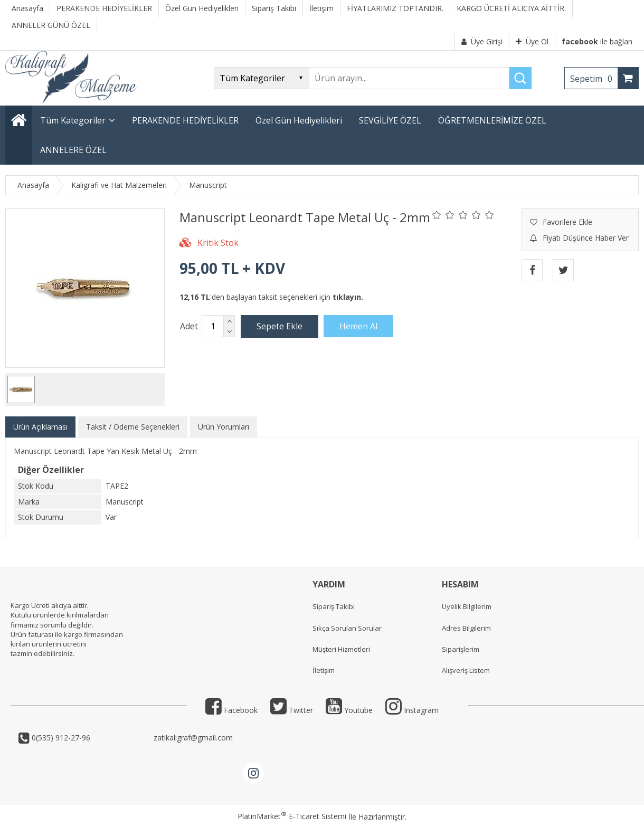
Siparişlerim (461, 649)
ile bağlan (597, 41)
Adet (189, 326)
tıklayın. (348, 297)
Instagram (412, 710)
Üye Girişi (482, 41)
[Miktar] (213, 326)
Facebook (231, 710)
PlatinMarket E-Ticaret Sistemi (292, 816)
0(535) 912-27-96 (91, 738)
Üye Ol (532, 41)
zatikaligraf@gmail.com (192, 738)
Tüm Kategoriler (73, 120)
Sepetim (594, 79)
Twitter (292, 710)
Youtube (349, 710)
